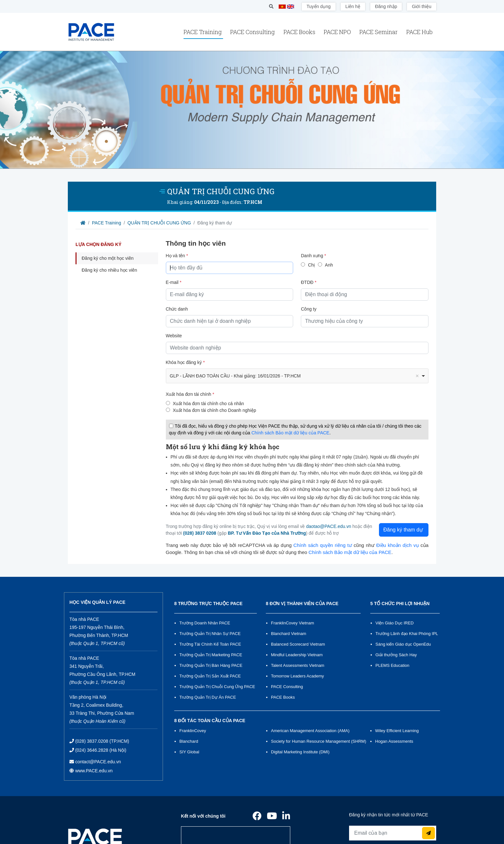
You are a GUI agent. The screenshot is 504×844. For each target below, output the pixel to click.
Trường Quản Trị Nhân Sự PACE (210, 634)
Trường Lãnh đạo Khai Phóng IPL (407, 634)
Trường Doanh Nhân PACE (205, 623)
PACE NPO (338, 32)
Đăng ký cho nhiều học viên (109, 270)
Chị (311, 265)
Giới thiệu (422, 6)
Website (174, 336)
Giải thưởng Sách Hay (396, 655)
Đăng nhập (386, 6)
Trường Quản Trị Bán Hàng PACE (211, 665)
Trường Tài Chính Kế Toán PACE (210, 644)
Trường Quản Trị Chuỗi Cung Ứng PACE (217, 687)
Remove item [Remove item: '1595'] (417, 376)
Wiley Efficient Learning (397, 731)
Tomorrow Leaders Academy (297, 676)
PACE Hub (419, 32)
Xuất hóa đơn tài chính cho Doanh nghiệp (214, 410)
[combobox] (297, 376)
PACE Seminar (379, 32)
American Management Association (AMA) (310, 731)
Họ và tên (177, 256)
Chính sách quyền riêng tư (323, 545)
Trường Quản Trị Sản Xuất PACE (210, 676)
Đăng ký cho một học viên (108, 258)
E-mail (174, 282)
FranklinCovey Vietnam (292, 623)
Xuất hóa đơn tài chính (190, 394)
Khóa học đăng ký (185, 362)
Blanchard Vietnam (289, 634)
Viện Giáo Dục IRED (395, 623)
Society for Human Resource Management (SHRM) (318, 741)
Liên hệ (353, 6)
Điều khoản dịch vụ (397, 545)
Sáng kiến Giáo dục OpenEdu (403, 644)
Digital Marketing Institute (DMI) (300, 752)
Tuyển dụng (319, 6)
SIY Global (189, 752)
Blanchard (189, 741)
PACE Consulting (253, 32)
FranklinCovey (193, 731)
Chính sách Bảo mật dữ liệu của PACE (290, 433)
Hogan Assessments (394, 741)
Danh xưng (313, 256)
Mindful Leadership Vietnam (297, 655)
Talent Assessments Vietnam (298, 665)
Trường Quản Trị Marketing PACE (211, 655)
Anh (329, 265)
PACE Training (203, 32)
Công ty (309, 309)
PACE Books (300, 32)
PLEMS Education (392, 665)
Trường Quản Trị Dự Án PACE (208, 697)
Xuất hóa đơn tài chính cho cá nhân (208, 404)
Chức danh (177, 309)
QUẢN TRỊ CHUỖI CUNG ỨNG (159, 223)
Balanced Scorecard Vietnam (298, 644)
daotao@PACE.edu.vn (328, 526)
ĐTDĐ (309, 282)
